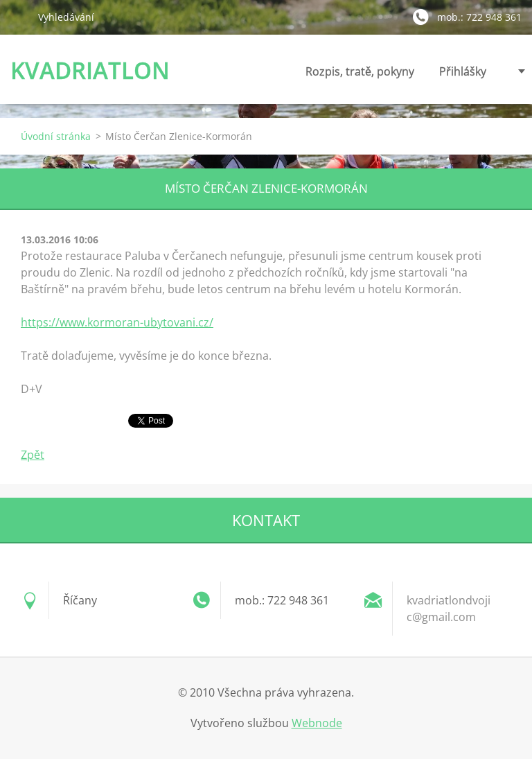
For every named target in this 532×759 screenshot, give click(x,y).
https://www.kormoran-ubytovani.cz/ (117, 322)
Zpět (33, 455)
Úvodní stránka (56, 136)
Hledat (19, 17)
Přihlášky (463, 75)
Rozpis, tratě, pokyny (360, 75)
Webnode (317, 723)
